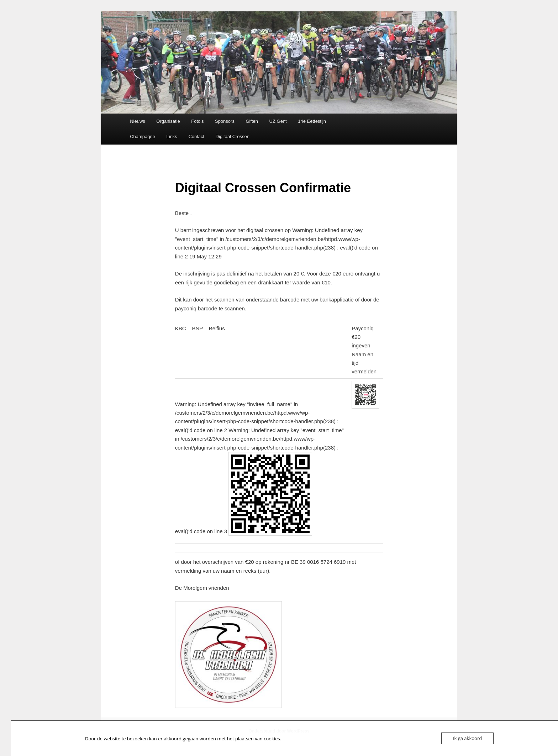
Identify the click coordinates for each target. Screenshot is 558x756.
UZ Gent (278, 121)
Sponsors (225, 121)
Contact (196, 136)
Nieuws (138, 121)
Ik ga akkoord (467, 738)
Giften (252, 121)
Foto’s (197, 121)
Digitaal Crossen (233, 136)
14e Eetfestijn (312, 121)
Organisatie (168, 121)
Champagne (143, 136)
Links (172, 136)
